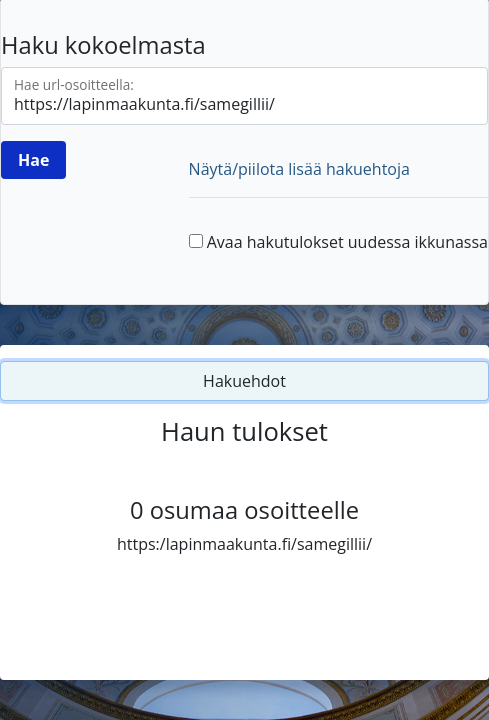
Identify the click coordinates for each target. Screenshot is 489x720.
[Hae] (33, 160)
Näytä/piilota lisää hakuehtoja (299, 169)
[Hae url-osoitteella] (244, 96)
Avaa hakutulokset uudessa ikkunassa (347, 242)
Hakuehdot (244, 381)
